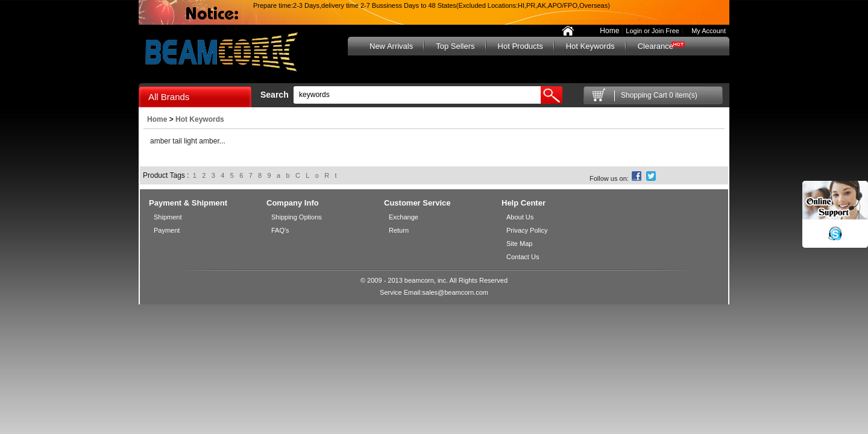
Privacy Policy (527, 230)
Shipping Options (297, 217)
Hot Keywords (590, 46)
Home (609, 31)
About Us (520, 217)
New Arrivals (391, 46)
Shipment (168, 217)
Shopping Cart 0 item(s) (659, 95)
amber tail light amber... (188, 141)
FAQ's (280, 230)
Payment (167, 230)
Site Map (519, 244)
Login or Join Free (653, 31)
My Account (706, 31)
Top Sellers (455, 46)
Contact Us (523, 257)
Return (399, 230)
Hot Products (520, 46)
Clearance (656, 46)
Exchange (404, 217)
